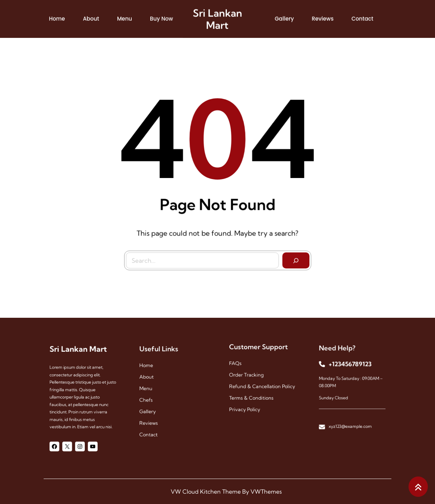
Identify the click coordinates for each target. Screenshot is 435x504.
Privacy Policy (249, 402)
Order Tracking (250, 376)
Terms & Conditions (254, 393)
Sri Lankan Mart (217, 17)
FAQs (242, 367)
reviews (155, 416)
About (153, 381)
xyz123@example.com (351, 417)
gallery (154, 407)
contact (155, 424)
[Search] (293, 257)
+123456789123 (351, 370)
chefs (153, 398)
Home (153, 372)
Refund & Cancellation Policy (262, 384)
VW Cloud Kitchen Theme (206, 491)
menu (153, 389)
